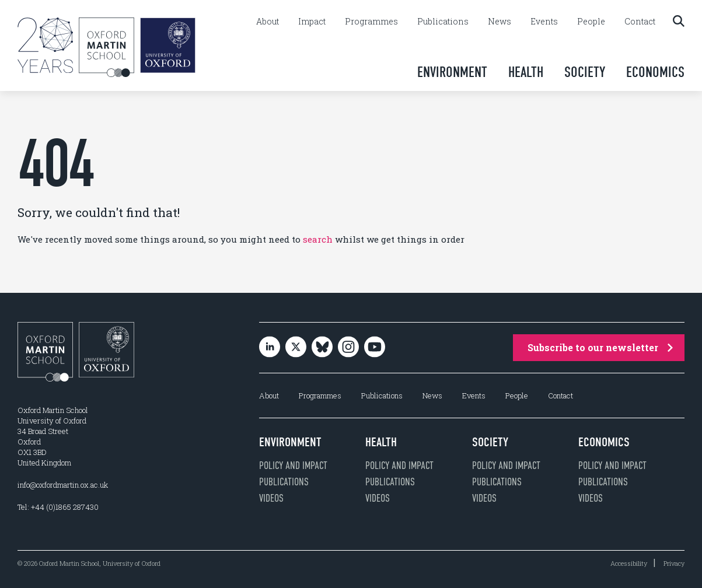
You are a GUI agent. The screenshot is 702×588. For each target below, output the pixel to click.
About (268, 22)
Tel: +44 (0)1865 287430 (58, 507)
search (318, 239)
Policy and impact (293, 466)
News (500, 22)
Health (526, 72)
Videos (271, 498)
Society (585, 72)
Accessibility (629, 563)
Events (544, 22)
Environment (452, 72)
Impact (312, 22)
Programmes (371, 22)
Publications (443, 22)
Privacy (674, 563)
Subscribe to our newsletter (600, 347)
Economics (655, 72)
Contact (640, 22)
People (591, 22)
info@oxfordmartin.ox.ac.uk (63, 485)
